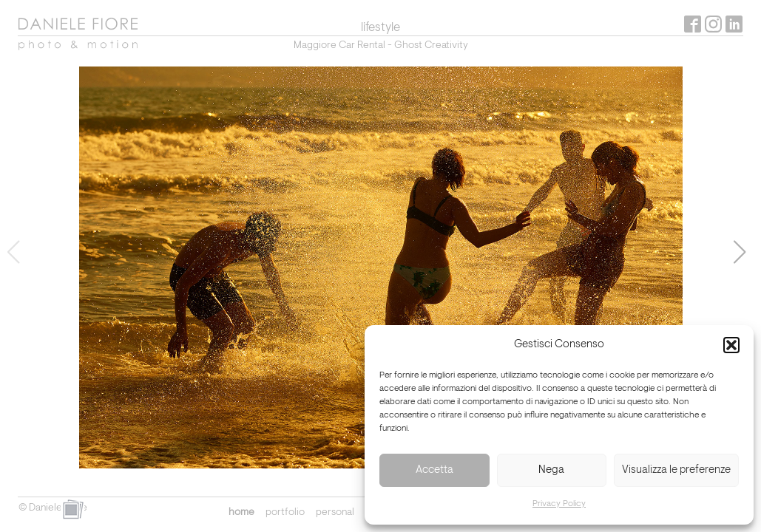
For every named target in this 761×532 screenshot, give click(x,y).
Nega (551, 470)
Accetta (434, 470)
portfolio (285, 513)
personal (335, 513)
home (241, 513)
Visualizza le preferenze (676, 470)
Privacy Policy (559, 504)
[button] (731, 345)
